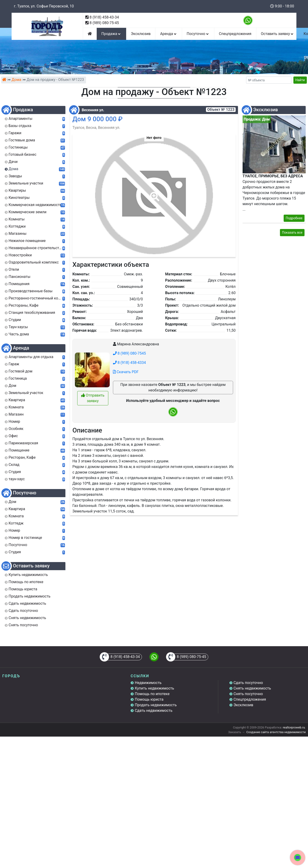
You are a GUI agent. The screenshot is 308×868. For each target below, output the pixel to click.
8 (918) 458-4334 (129, 363)
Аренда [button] (168, 34)
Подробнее (294, 218)
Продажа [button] (111, 34)
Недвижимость (148, 683)
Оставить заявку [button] (278, 34)
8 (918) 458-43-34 (104, 17)
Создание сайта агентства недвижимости (276, 732)
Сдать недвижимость (154, 711)
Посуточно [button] (198, 34)
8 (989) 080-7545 (129, 353)
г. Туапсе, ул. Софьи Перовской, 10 (44, 6)
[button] (154, 193)
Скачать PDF (126, 372)
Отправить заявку (93, 398)
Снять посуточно (248, 694)
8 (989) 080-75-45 (104, 23)
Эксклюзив (141, 34)
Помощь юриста (149, 699)
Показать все (292, 232)
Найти (300, 80)
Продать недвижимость (156, 705)
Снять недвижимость (252, 688)
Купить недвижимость (154, 688)
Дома (16, 80)
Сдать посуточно (248, 683)
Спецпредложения (235, 34)
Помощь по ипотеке (152, 694)
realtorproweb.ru (294, 727)
